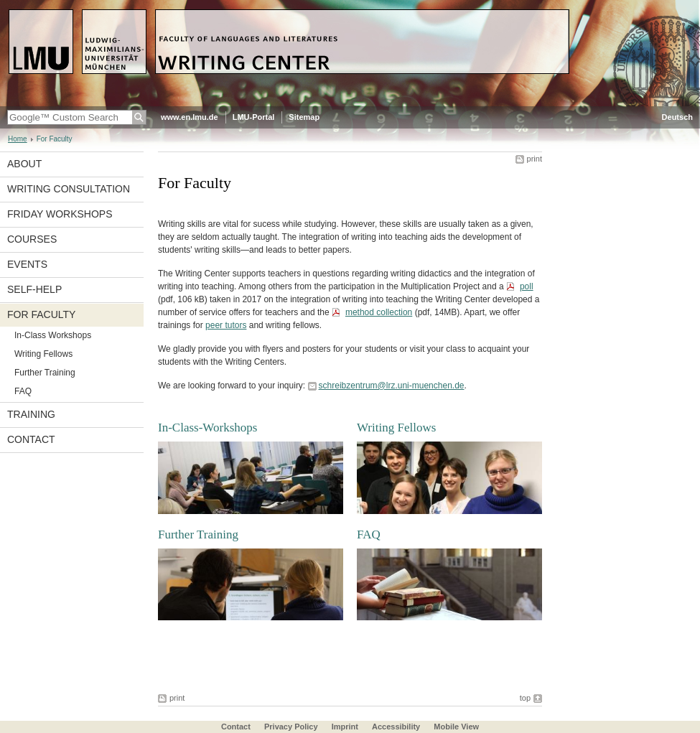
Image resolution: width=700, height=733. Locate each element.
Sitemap (304, 117)
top (525, 698)
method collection (379, 312)
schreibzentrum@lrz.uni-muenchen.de (392, 386)
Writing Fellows (43, 354)
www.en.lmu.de (190, 117)
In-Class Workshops (53, 335)
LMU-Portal (254, 117)
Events (27, 264)
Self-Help (34, 289)
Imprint (345, 727)
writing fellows (293, 325)
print (535, 159)
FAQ (23, 391)
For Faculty (41, 314)
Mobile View (456, 727)
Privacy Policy (291, 727)
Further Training (45, 373)
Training (31, 414)
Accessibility (397, 727)
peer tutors (226, 325)
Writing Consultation (69, 189)
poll (527, 286)
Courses (32, 239)
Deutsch (677, 117)
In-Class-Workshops (207, 428)
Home (18, 139)
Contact (31, 439)
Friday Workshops (60, 214)
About (24, 164)
